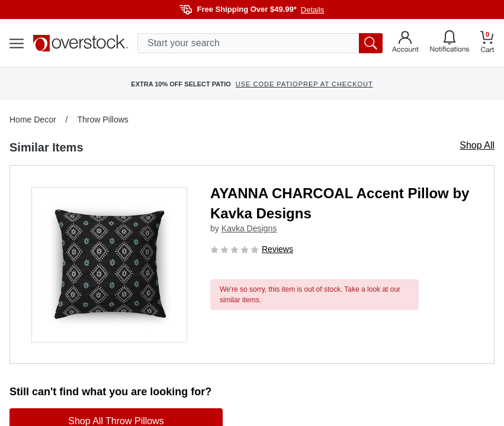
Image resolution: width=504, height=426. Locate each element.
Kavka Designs (249, 228)
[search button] (371, 43)
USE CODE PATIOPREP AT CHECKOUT (304, 84)
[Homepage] (81, 43)
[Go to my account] (405, 43)
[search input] (260, 43)
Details (313, 10)
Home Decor (33, 120)
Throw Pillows (102, 120)
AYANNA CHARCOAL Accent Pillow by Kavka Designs (340, 203)
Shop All (477, 145)
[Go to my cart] (487, 43)
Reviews (277, 249)
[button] (109, 265)
